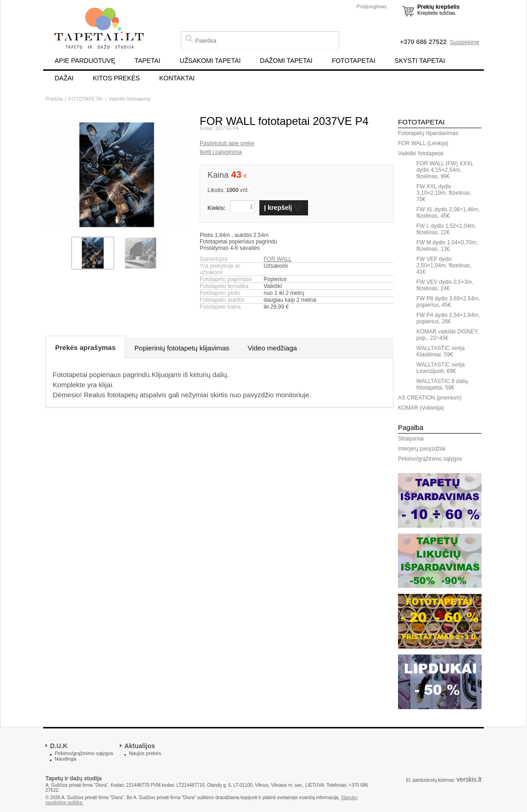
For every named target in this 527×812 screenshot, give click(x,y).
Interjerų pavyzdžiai (422, 449)
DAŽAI (64, 78)
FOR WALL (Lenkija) (423, 143)
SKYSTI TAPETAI (420, 61)
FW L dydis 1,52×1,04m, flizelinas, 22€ (446, 229)
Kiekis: (216, 208)
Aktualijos (140, 746)
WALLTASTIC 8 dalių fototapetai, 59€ (442, 384)
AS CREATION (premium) (430, 398)
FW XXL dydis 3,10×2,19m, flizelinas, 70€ (444, 193)
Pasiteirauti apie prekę (227, 143)
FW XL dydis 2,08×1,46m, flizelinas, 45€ (448, 213)
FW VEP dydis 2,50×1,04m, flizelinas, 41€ (444, 265)
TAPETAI (147, 61)
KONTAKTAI (177, 78)
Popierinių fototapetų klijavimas (182, 348)
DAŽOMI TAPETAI (286, 61)
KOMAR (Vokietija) (421, 408)
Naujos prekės (145, 753)
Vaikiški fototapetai (130, 99)
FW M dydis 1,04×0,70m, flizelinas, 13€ (447, 246)
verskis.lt (469, 779)
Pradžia (54, 99)
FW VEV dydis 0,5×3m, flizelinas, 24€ (445, 285)
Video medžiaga (272, 348)
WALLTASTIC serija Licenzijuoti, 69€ (440, 368)
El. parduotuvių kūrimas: (430, 780)
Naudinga (65, 759)
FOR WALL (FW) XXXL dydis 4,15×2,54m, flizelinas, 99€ (445, 170)
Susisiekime (465, 42)
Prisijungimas (372, 6)
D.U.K (59, 746)
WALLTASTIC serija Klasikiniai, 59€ (440, 351)
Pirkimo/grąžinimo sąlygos (430, 459)
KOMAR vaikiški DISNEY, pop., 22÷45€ (448, 335)
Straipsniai (411, 439)
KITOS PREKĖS (116, 78)
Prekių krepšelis (438, 7)
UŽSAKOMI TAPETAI (210, 61)
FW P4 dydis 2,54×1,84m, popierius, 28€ (448, 318)
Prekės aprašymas (85, 347)
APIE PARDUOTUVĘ (85, 61)
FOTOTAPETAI (354, 61)
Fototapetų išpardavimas (428, 133)
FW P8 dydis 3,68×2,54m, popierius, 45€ (448, 302)
